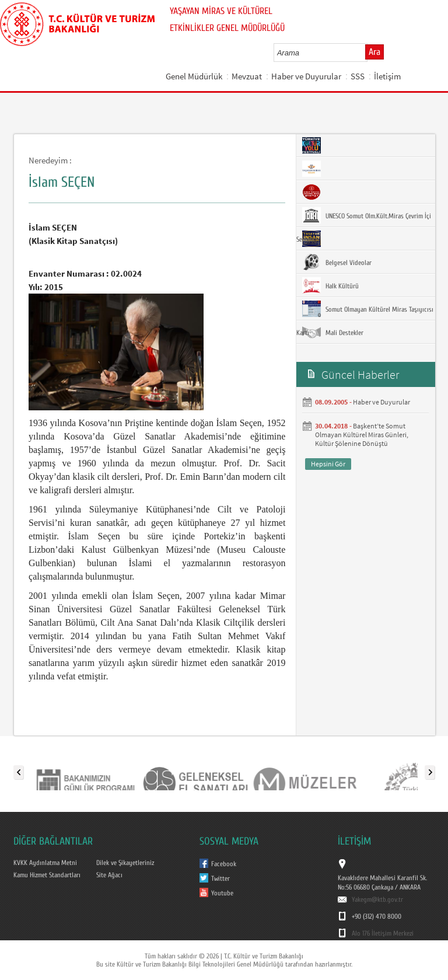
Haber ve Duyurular (306, 76)
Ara (374, 52)
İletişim (387, 76)
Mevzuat (247, 76)
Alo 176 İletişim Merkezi (383, 933)
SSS (358, 76)
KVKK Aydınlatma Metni (45, 863)
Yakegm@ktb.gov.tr (377, 899)
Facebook (224, 864)
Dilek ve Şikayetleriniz (125, 863)
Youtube (222, 893)
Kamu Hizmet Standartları (47, 875)
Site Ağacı (109, 875)
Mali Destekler (333, 332)
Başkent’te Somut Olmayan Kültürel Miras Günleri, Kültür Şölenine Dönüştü (362, 435)
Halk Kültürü (330, 285)
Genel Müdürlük (194, 76)
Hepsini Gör (328, 464)
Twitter (220, 878)
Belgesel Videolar (337, 262)
